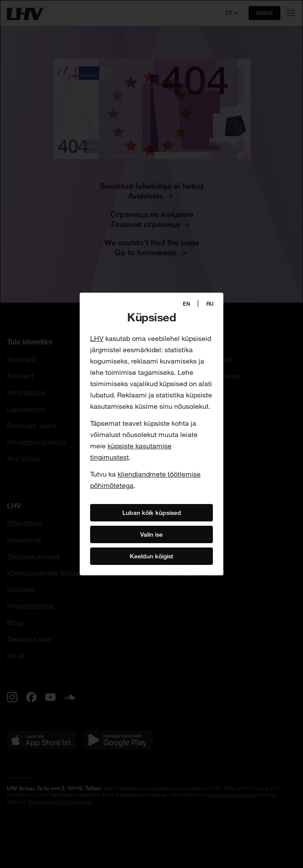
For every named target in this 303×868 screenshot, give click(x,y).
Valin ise (151, 534)
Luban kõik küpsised (152, 512)
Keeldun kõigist (151, 556)
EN (187, 304)
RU (210, 304)
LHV (97, 338)
